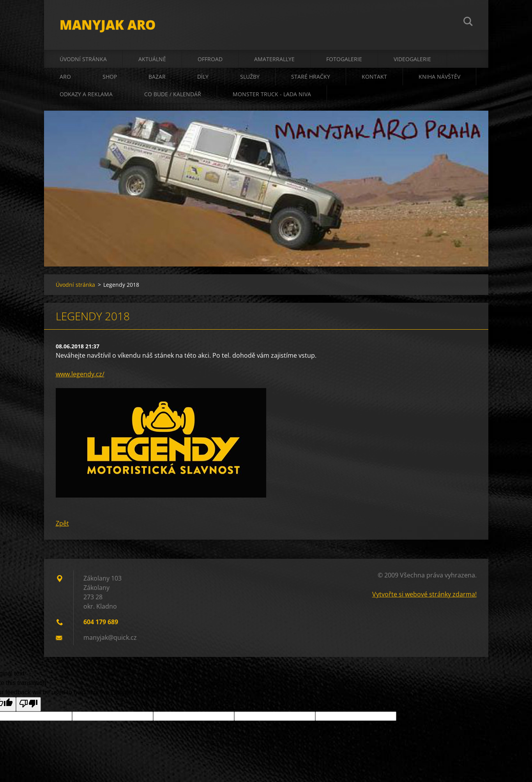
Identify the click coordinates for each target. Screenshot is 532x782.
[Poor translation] (28, 704)
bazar (157, 77)
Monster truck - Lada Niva (272, 94)
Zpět (62, 523)
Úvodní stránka (83, 59)
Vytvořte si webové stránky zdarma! (424, 594)
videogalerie (412, 59)
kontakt (374, 77)
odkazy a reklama (86, 94)
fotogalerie (344, 59)
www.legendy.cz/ (80, 374)
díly (203, 77)
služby (250, 77)
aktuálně (152, 59)
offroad (210, 59)
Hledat (468, 23)
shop (110, 77)
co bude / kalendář (173, 94)
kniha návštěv (439, 77)
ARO (65, 77)
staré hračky (311, 77)
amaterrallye (274, 59)
